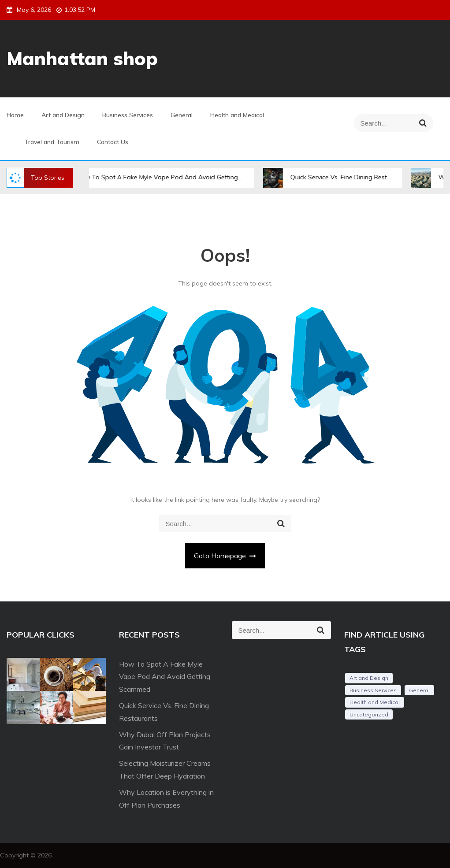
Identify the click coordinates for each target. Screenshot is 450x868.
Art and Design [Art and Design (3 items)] (369, 678)
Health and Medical (237, 115)
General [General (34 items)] (419, 690)
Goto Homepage (225, 556)
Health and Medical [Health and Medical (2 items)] (375, 702)
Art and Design (63, 115)
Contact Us (113, 142)
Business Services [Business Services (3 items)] (373, 690)
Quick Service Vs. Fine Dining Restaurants (356, 177)
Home (15, 115)
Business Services (128, 115)
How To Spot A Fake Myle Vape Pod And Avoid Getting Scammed (179, 177)
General (182, 115)
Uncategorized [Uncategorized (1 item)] (369, 714)
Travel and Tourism (52, 142)
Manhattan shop (82, 58)
